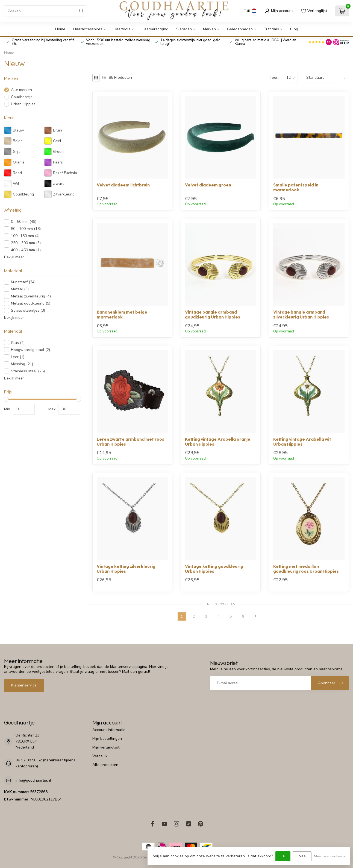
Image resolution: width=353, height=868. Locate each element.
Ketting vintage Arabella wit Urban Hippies (302, 442)
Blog (294, 29)
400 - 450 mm (26, 250)
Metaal (20, 289)
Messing (22, 364)
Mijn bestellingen (107, 739)
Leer (18, 357)
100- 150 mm (25, 236)
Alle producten (105, 765)
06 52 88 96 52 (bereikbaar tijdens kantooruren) (45, 763)
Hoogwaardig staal (30, 350)
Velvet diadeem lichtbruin (123, 185)
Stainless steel (28, 371)
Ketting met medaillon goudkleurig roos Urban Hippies (306, 569)
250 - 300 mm (26, 243)
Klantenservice (24, 685)
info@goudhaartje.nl (33, 780)
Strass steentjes (28, 310)
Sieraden (184, 29)
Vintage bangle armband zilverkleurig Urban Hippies (301, 315)
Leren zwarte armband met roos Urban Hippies (130, 442)
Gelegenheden (240, 29)
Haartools (122, 29)
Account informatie (109, 730)
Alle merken (21, 90)
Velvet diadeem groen (208, 185)
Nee (302, 856)
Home (60, 29)
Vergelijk (100, 756)
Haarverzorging (155, 29)
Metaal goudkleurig (31, 303)
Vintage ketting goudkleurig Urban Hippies (214, 569)
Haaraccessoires (88, 29)
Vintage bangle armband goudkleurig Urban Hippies (213, 315)
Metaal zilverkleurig (31, 296)
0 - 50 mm (24, 222)
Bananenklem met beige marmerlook (122, 315)
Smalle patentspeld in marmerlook (296, 188)
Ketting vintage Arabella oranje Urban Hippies (218, 442)
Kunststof (23, 282)
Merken (209, 29)
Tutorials (271, 29)
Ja (283, 856)
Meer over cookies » (329, 856)
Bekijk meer (14, 257)
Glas (18, 343)
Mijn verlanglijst (106, 747)
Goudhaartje (22, 97)
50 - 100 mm (26, 229)
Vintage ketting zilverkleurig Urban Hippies (126, 569)
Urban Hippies (23, 104)
